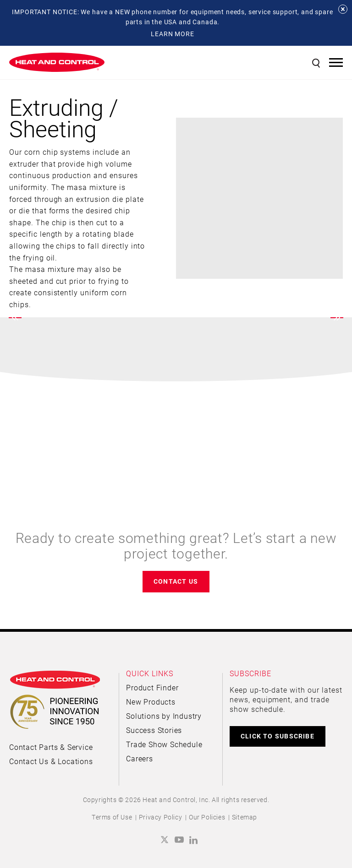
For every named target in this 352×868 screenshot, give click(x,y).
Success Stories (154, 730)
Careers (140, 758)
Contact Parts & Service (51, 747)
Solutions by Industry (164, 716)
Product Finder (152, 687)
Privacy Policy (160, 817)
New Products (151, 702)
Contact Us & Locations (51, 761)
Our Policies (207, 817)
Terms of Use (112, 817)
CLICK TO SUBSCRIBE (278, 736)
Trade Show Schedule (164, 744)
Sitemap (245, 817)
